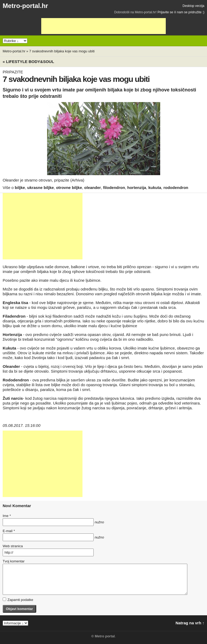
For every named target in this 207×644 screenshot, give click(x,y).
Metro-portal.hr (25, 6)
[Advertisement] (104, 26)
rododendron (176, 188)
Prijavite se (165, 12)
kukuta (155, 188)
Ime (7, 516)
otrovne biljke (69, 188)
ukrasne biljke (40, 188)
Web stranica (13, 546)
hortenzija (137, 188)
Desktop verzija (193, 6)
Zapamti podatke (18, 600)
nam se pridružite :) (191, 12)
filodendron (114, 188)
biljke (20, 188)
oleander (93, 188)
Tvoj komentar (14, 561)
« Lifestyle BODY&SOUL (28, 62)
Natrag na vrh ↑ (190, 623)
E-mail (9, 531)
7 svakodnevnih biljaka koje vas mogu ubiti (62, 51)
